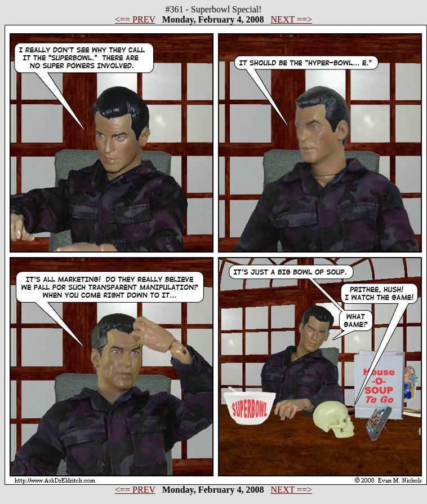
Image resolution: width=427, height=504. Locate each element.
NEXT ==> (292, 19)
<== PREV (135, 19)
